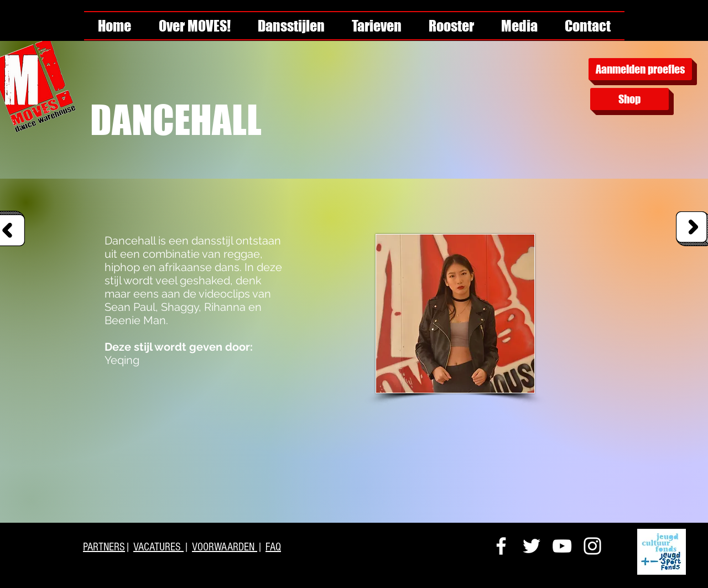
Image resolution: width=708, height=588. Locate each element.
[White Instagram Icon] (592, 546)
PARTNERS (104, 547)
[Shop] (629, 99)
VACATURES (158, 547)
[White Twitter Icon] (532, 546)
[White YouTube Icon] (562, 546)
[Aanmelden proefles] (640, 69)
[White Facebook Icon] (501, 546)
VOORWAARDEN (225, 547)
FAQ (273, 547)
